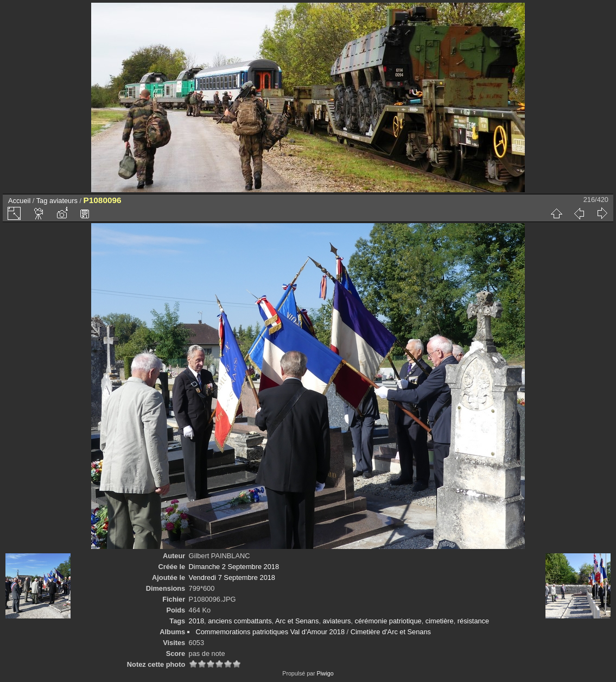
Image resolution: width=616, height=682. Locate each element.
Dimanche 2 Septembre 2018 (234, 567)
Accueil (19, 201)
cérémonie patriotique (388, 621)
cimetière (440, 621)
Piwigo (325, 673)
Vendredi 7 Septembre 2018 (232, 577)
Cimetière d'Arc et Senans (391, 632)
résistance (473, 621)
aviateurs (63, 201)
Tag (42, 201)
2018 (196, 621)
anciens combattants (240, 621)
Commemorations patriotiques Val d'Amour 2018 (270, 632)
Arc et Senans (297, 621)
